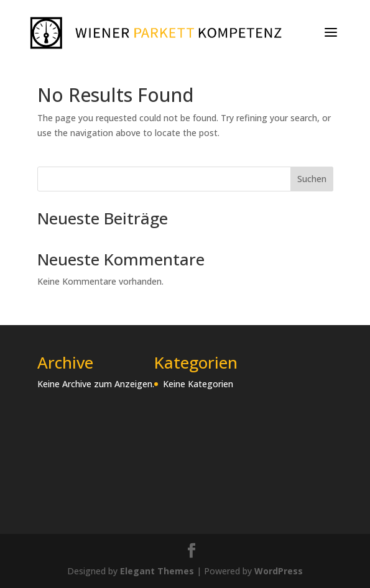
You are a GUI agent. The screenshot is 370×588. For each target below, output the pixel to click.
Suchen (312, 179)
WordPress (279, 571)
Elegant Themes (157, 571)
